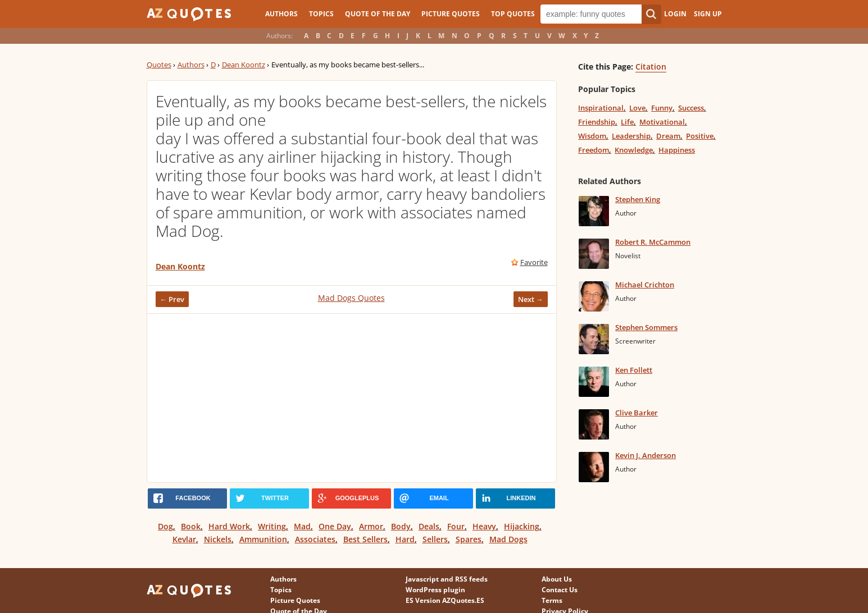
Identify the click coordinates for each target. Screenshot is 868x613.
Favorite (534, 262)
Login (675, 14)
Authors (281, 14)
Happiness (677, 150)
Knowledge (634, 150)
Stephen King (638, 199)
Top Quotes (513, 14)
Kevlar (184, 539)
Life (627, 122)
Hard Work (229, 526)
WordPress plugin (435, 590)
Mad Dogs (508, 539)
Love (637, 108)
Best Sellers (365, 539)
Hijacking (522, 526)
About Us (557, 579)
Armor (371, 526)
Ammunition (263, 539)
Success (691, 108)
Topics (321, 14)
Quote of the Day (378, 14)
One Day (335, 526)
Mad (302, 526)
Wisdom (592, 136)
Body (401, 526)
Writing (272, 526)
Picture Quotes (451, 14)
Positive (700, 136)
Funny (662, 108)
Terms (552, 600)
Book (191, 526)
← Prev (172, 299)
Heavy (484, 526)
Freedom (594, 150)
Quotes (159, 65)
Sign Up (708, 14)
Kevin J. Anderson (646, 455)
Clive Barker (637, 413)
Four (456, 526)
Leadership (631, 136)
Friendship (597, 122)
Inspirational (601, 108)
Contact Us (560, 590)
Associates (315, 539)
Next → (531, 299)
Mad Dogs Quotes (351, 298)
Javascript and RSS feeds (447, 579)
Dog (165, 526)
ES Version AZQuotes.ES (445, 600)
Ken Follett (634, 370)
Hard (405, 539)
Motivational (662, 122)
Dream (668, 136)
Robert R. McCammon (653, 242)
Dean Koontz (244, 65)
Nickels (218, 539)
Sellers (435, 539)
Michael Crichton (645, 285)
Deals (429, 526)
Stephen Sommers (646, 327)
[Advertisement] (352, 398)
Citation (651, 67)
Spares (469, 539)
